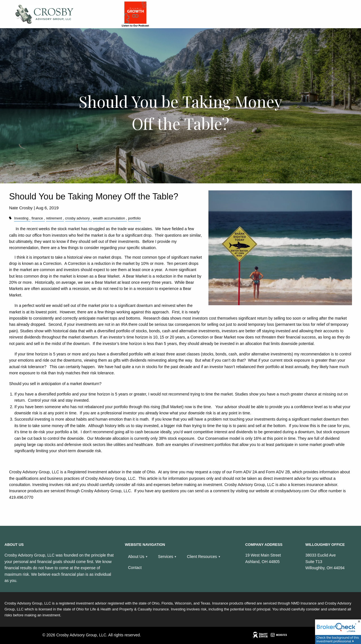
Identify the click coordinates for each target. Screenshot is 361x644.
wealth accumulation (109, 218)
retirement (54, 218)
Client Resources (202, 557)
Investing (21, 218)
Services (166, 557)
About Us (136, 557)
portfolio (134, 218)
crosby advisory (78, 218)
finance (37, 218)
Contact (135, 568)
